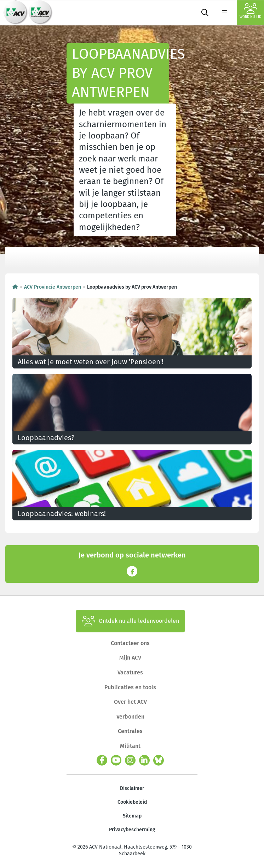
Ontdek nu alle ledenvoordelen (130, 621)
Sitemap (132, 816)
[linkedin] (144, 760)
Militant (130, 746)
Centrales (130, 731)
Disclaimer (132, 788)
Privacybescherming (132, 830)
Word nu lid (250, 11)
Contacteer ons (130, 643)
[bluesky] (159, 760)
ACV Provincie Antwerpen (53, 287)
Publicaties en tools (130, 687)
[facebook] (102, 760)
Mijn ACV (130, 658)
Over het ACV (130, 702)
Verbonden (130, 717)
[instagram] (130, 760)
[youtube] (116, 760)
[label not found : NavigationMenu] (224, 13)
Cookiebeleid (132, 802)
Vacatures (130, 672)
